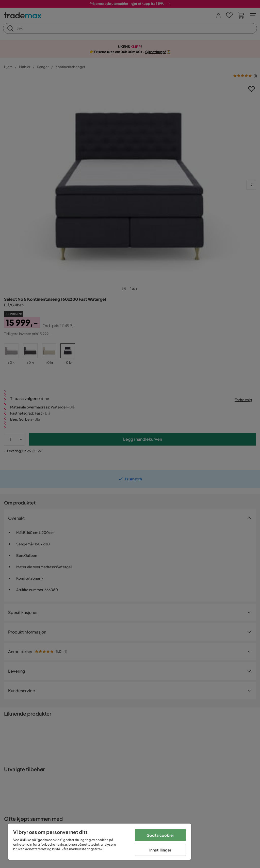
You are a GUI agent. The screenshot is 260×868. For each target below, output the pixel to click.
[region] (100, 842)
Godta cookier (160, 835)
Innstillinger (160, 850)
